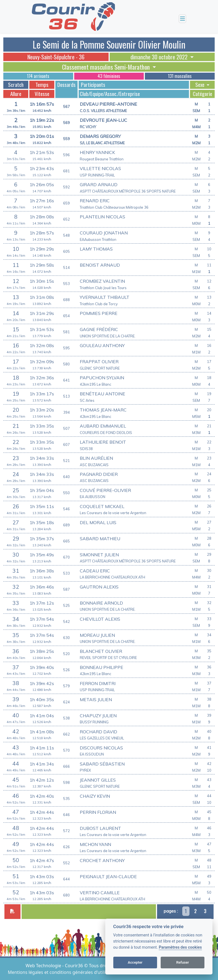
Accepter (135, 962)
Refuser (183, 962)
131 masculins (180, 76)
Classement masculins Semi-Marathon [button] (107, 67)
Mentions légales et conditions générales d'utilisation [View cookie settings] (63, 972)
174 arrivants (38, 76)
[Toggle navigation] (183, 19)
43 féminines (109, 76)
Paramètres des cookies (180, 947)
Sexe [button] (200, 85)
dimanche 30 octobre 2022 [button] (160, 57)
